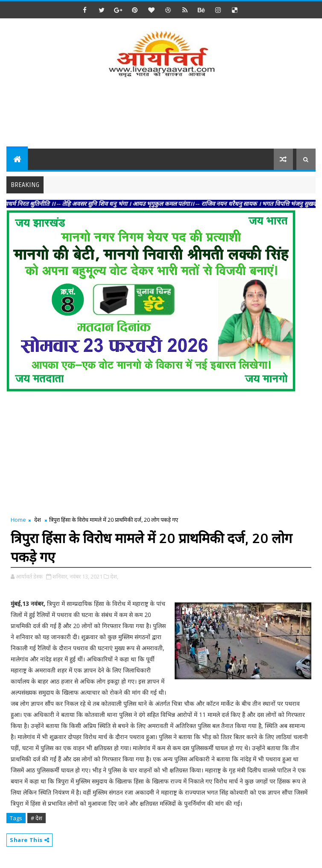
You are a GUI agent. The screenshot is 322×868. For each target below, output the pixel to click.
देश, (114, 576)
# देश (37, 818)
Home (18, 520)
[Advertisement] (162, 114)
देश (38, 520)
